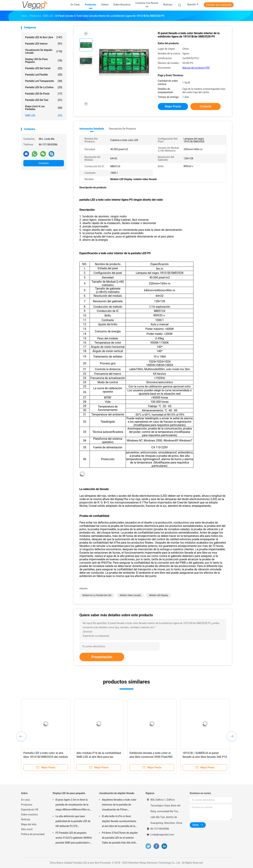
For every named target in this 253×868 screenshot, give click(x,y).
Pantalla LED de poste (44, 94)
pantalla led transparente (44, 81)
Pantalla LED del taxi (44, 100)
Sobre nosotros (29, 814)
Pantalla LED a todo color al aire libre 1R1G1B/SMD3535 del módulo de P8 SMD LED (46, 757)
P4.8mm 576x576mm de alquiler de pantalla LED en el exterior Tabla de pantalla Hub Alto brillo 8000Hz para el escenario (120, 838)
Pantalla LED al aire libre (44, 37)
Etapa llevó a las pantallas (44, 108)
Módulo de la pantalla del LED (97, 595)
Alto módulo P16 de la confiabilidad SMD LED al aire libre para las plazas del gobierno (99, 757)
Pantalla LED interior (44, 44)
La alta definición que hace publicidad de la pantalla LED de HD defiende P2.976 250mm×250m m (73, 822)
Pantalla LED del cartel (44, 68)
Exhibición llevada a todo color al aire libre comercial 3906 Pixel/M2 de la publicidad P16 (151, 757)
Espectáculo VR (30, 810)
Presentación (102, 657)
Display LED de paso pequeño (44, 61)
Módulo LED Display (159, 595)
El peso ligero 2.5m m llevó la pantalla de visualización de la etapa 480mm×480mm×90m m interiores (73, 805)
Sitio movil (27, 829)
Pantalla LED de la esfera (44, 87)
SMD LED (44, 115)
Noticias (26, 819)
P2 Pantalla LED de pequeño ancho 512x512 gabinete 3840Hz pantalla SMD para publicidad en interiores (74, 838)
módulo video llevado (130, 595)
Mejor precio (173, 106)
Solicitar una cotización (219, 5)
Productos (27, 805)
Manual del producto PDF (196, 68)
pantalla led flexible (44, 75)
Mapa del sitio (29, 824)
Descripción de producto (122, 129)
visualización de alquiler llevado (44, 51)
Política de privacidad (33, 834)
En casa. (26, 800)
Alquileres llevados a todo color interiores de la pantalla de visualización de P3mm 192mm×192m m (119, 805)
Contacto (44, 163)
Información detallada (92, 129)
